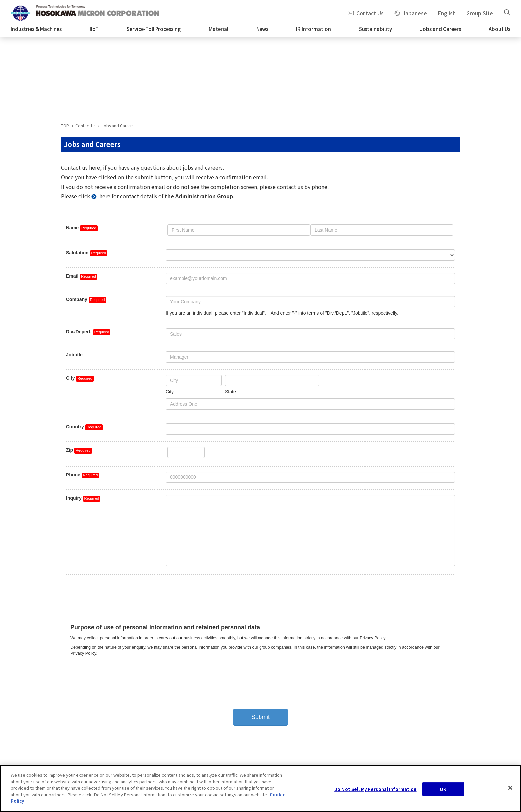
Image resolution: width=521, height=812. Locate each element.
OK (443, 793)
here (105, 196)
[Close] (510, 792)
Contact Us (370, 13)
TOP (65, 126)
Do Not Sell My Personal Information (375, 793)
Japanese (415, 13)
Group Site (480, 13)
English (447, 13)
